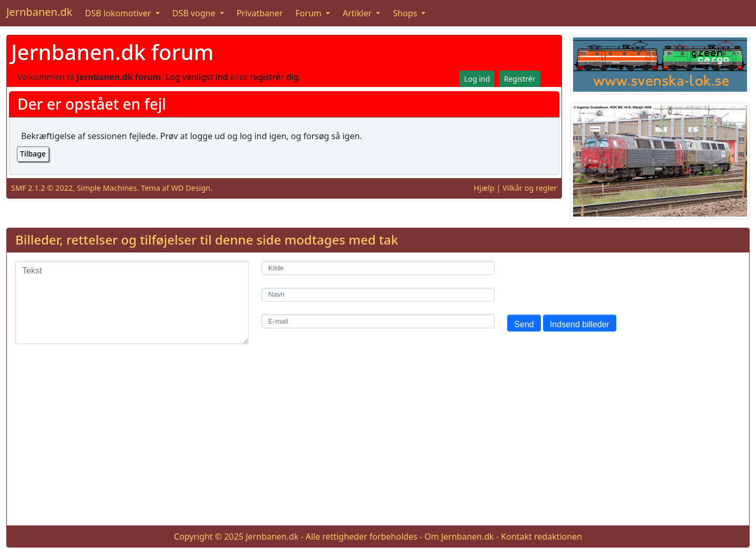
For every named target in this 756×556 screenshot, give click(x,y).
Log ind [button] (477, 79)
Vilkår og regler (530, 188)
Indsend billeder (580, 324)
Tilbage (33, 154)
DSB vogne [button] (195, 13)
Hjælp (484, 188)
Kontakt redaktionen (541, 537)
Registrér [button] (520, 79)
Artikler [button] (358, 13)
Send (524, 324)
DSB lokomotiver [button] (119, 13)
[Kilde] (378, 268)
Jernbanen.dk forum (112, 52)
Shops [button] (406, 13)
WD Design (191, 188)
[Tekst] (132, 303)
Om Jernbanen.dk (459, 537)
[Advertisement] (378, 443)
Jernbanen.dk (39, 12)
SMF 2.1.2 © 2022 (42, 188)
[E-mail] (378, 321)
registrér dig (274, 77)
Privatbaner (260, 13)
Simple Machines (107, 188)
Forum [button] (309, 13)
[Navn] (378, 295)
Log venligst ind (197, 77)
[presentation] (587, 281)
